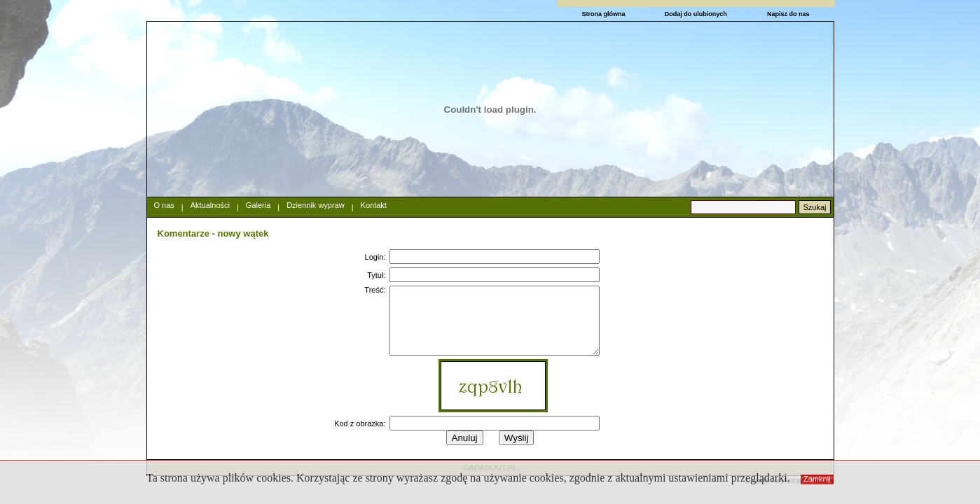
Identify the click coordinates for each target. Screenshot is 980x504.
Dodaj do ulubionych (696, 14)
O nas (164, 205)
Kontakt (374, 205)
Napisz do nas (788, 14)
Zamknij (817, 479)
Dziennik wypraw (316, 205)
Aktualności (210, 205)
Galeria (258, 205)
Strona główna (603, 14)
